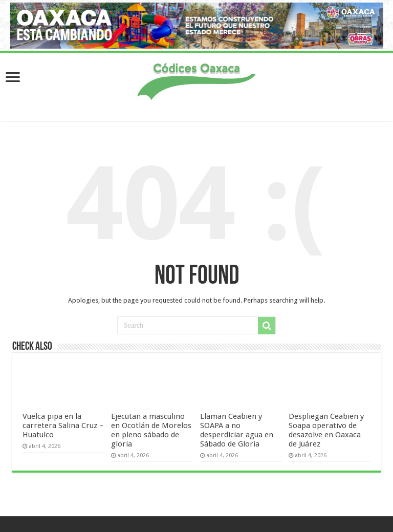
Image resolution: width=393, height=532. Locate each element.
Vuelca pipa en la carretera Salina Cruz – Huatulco (63, 425)
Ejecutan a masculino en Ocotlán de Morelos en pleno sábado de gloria (151, 430)
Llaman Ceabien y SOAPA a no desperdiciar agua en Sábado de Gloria (237, 430)
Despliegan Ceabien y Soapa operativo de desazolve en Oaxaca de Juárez (326, 430)
